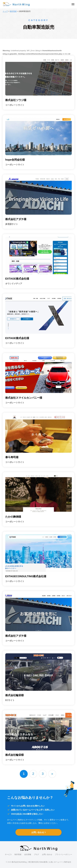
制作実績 (18, 854)
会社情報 (28, 854)
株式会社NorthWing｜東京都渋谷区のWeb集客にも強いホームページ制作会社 (41, 862)
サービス (8, 854)
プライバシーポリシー (64, 854)
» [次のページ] (52, 774)
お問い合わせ (38, 832)
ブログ (36, 854)
